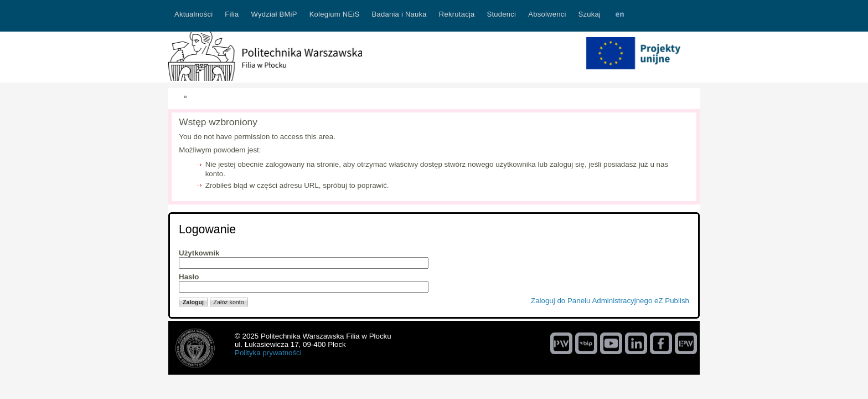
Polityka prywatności (268, 353)
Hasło (189, 277)
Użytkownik (199, 253)
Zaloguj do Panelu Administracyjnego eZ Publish (610, 301)
